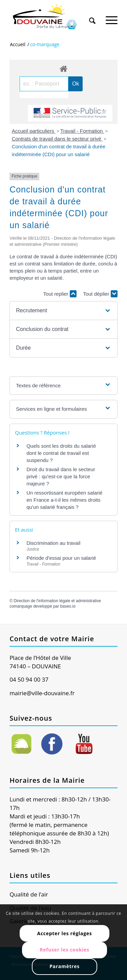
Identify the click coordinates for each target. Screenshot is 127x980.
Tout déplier (100, 294)
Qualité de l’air (29, 894)
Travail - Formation (82, 131)
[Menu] (112, 17)
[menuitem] (92, 14)
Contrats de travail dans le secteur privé (57, 139)
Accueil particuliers (34, 131)
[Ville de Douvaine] (53, 17)
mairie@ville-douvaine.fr (42, 693)
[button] (63, 311)
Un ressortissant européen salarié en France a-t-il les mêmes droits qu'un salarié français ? (64, 500)
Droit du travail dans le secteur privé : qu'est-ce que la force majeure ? (61, 476)
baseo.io (68, 606)
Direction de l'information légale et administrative (57, 601)
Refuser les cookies (65, 950)
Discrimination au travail (53, 543)
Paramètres (65, 966)
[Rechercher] (92, 17)
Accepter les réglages (65, 933)
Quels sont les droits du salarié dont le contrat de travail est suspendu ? (61, 453)
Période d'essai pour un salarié (61, 558)
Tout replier (60, 294)
